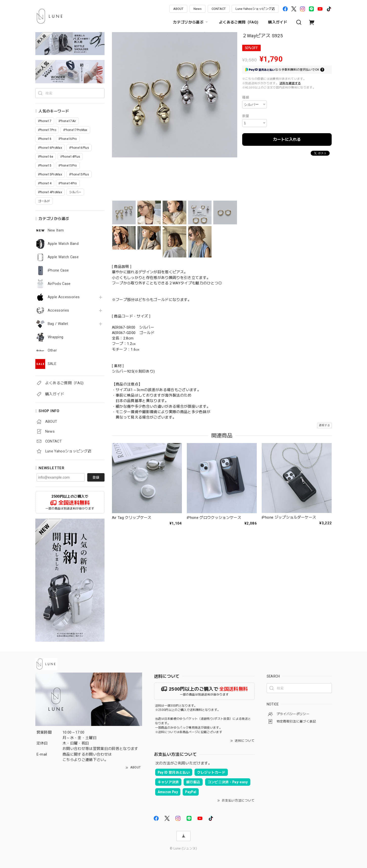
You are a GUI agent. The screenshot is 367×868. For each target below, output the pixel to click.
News (198, 9)
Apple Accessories (64, 297)
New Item (56, 230)
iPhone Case (58, 270)
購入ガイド (278, 22)
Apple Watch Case (63, 257)
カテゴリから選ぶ (191, 22)
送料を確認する (290, 83)
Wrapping (56, 337)
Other (52, 350)
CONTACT (219, 9)
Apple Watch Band (63, 244)
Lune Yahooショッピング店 (255, 9)
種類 (246, 97)
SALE (52, 364)
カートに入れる (287, 139)
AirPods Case (59, 284)
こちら (68, 760)
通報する (324, 425)
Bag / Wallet (58, 324)
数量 (246, 116)
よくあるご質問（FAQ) (239, 22)
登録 (96, 477)
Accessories (58, 310)
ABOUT (178, 9)
